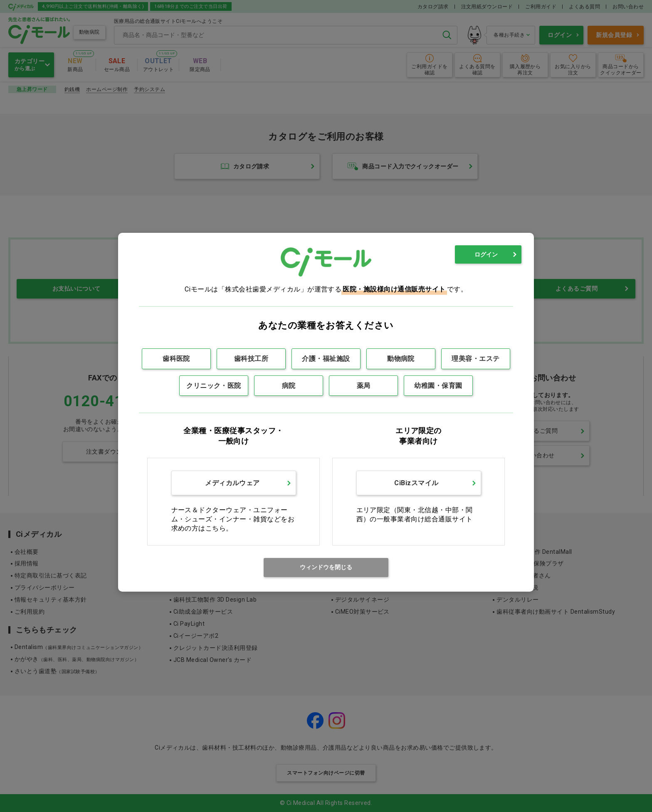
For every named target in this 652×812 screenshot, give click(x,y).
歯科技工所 (251, 359)
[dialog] (326, 412)
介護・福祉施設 (326, 359)
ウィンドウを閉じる (326, 567)
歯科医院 (176, 359)
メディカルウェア (232, 483)
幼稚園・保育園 (438, 386)
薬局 (364, 386)
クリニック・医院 (214, 386)
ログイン (486, 254)
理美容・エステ (475, 359)
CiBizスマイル (416, 483)
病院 (289, 386)
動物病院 (401, 359)
